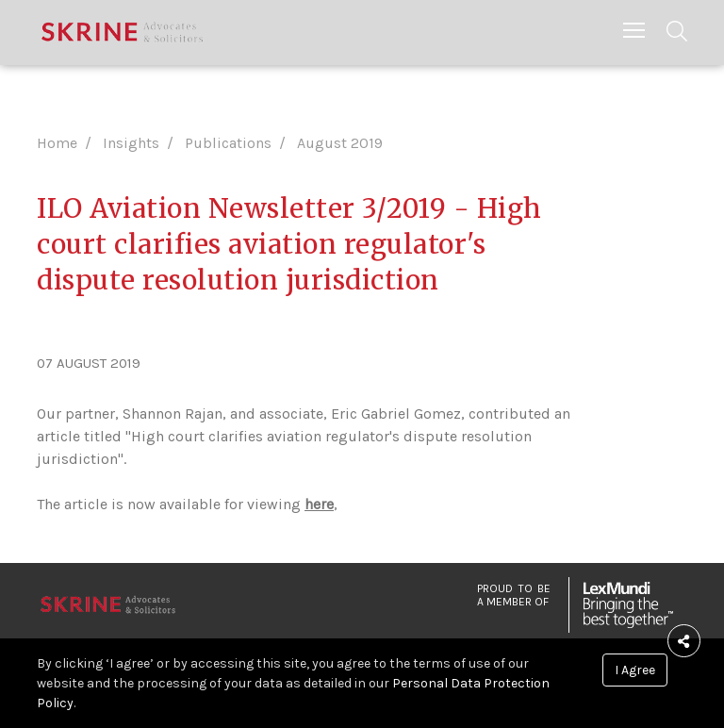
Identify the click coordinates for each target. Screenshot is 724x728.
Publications (228, 143)
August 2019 (340, 143)
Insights (131, 143)
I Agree (635, 670)
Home (57, 143)
